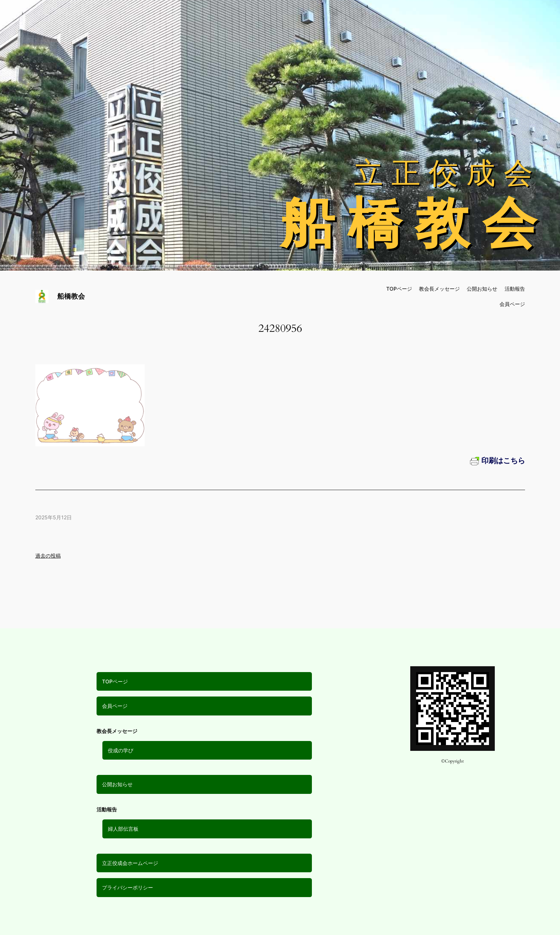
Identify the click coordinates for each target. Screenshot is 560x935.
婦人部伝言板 (123, 829)
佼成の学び (121, 750)
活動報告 (515, 289)
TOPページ (115, 681)
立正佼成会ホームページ (130, 863)
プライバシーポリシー (128, 887)
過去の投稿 (48, 556)
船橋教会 (71, 296)
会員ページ (115, 706)
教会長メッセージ (439, 289)
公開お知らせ (117, 784)
